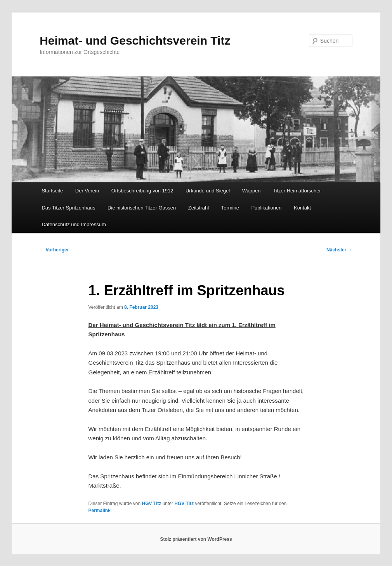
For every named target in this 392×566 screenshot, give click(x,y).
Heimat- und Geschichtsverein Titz (135, 41)
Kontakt (302, 208)
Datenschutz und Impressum (74, 224)
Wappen (252, 191)
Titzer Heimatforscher (297, 191)
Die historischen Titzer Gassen (142, 208)
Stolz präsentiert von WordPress (196, 539)
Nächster (339, 250)
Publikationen (266, 208)
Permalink (99, 511)
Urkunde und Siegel (208, 191)
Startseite (52, 191)
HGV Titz (152, 504)
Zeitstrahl (199, 208)
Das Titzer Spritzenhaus (68, 208)
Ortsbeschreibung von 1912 (142, 191)
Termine (230, 208)
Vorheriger (54, 250)
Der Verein (87, 191)
